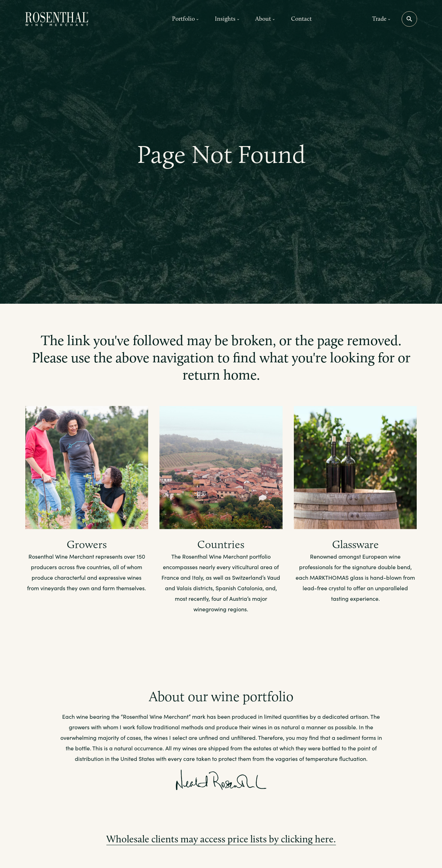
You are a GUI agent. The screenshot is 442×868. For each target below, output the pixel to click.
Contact (301, 19)
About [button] (265, 19)
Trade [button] (381, 19)
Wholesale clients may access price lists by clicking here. (221, 839)
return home (220, 375)
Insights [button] (227, 19)
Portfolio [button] (185, 19)
